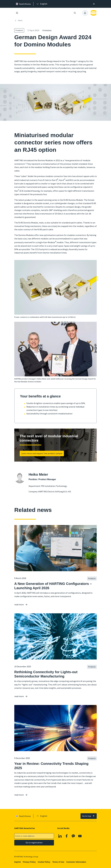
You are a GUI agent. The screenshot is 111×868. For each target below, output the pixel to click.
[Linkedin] (60, 836)
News (18, 21)
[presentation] (42, 4)
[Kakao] (73, 836)
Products (19, 30)
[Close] (94, 4)
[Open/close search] (75, 13)
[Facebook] (67, 836)
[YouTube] (80, 836)
